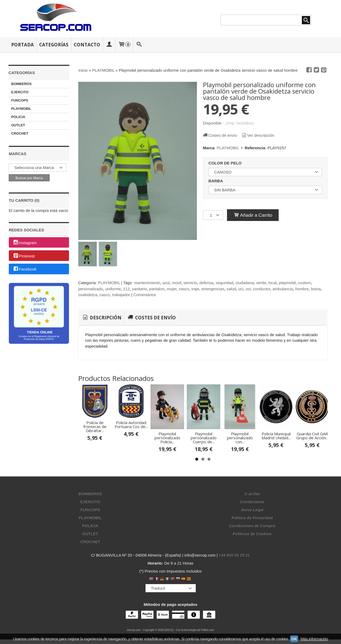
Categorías (54, 45)
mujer (172, 289)
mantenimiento (147, 283)
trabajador (121, 295)
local (272, 283)
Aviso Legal (252, 536)
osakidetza (88, 295)
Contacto (87, 45)
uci (241, 289)
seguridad (225, 283)
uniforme (113, 289)
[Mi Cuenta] (109, 45)
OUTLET (18, 125)
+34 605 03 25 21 (234, 581)
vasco (184, 289)
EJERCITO (20, 92)
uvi (248, 289)
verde (261, 283)
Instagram (25, 243)
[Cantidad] (213, 215)
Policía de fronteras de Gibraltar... (106, 447)
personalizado (90, 289)
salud (231, 289)
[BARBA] (265, 190)
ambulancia (283, 289)
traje (195, 289)
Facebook (25, 269)
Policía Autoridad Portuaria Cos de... (165, 447)
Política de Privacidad (252, 544)
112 (126, 289)
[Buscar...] (139, 45)
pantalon (157, 289)
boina (316, 289)
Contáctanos (252, 528)
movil (176, 283)
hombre (302, 289)
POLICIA (18, 117)
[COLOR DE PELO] (265, 172)
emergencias (213, 289)
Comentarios (145, 295)
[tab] (102, 318)
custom (304, 283)
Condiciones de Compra (252, 552)
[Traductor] (171, 614)
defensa (206, 283)
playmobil (287, 283)
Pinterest (24, 256)
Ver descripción (258, 135)
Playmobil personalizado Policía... (223, 466)
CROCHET (20, 133)
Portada (23, 45)
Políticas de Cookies (252, 560)
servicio (190, 283)
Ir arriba (252, 520)
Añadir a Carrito (253, 215)
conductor (262, 289)
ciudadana (245, 283)
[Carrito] (124, 45)
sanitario (139, 289)
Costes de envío (220, 135)
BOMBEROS (21, 84)
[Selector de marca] (38, 168)
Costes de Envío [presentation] (151, 318)
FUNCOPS (20, 100)
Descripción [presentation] (102, 318)
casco (105, 295)
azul (166, 283)
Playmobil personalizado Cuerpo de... (282, 466)
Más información (314, 639)
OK (294, 639)
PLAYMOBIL (21, 109)
